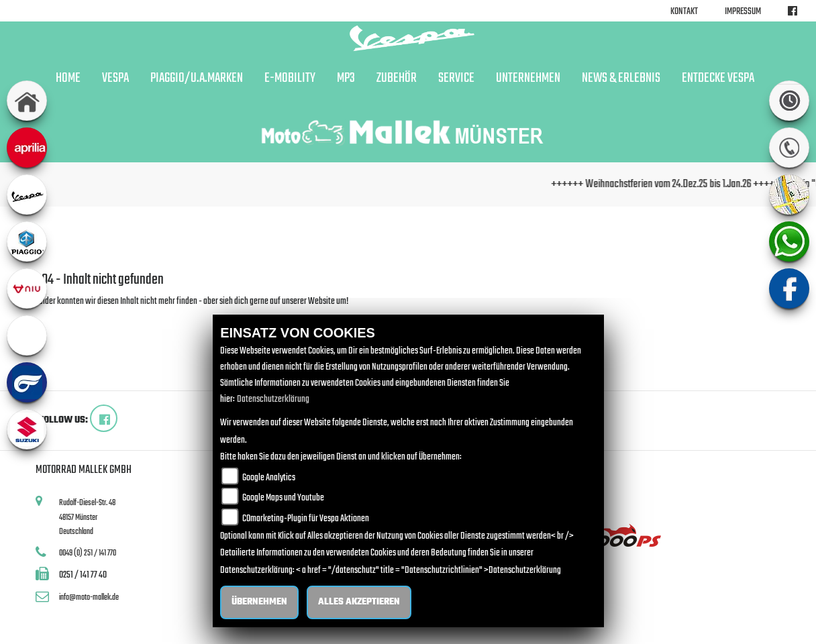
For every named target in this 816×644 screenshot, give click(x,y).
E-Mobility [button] (290, 78)
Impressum (743, 12)
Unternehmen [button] (528, 78)
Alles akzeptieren (359, 602)
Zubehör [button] (397, 78)
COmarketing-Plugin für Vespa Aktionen (306, 519)
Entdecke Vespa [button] (718, 78)
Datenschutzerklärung (273, 399)
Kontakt (684, 12)
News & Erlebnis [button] (621, 78)
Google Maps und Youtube (283, 498)
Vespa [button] (115, 78)
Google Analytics (269, 478)
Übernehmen (259, 602)
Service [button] (456, 78)
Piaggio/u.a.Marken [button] (197, 78)
